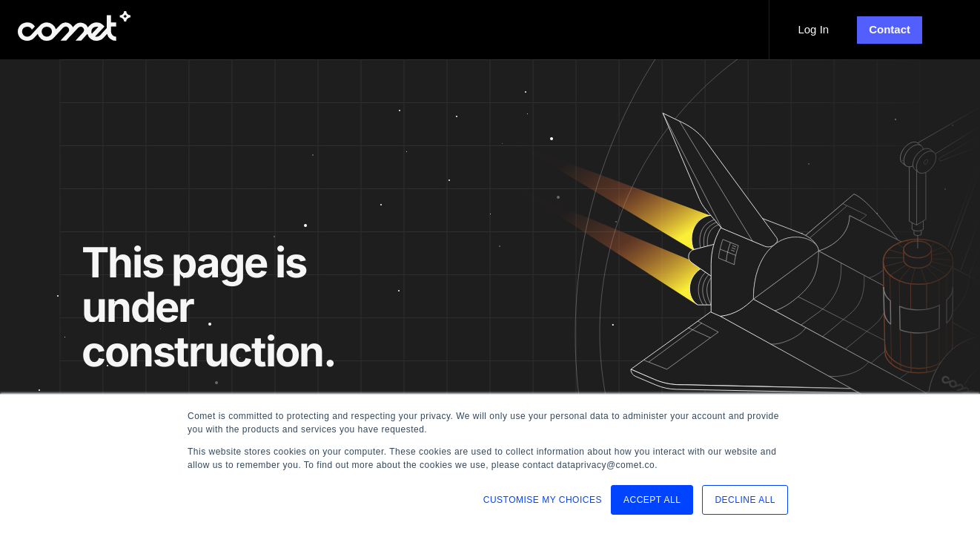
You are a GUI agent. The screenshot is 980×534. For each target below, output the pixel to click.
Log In (813, 29)
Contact (890, 29)
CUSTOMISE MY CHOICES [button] (543, 500)
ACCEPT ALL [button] (652, 500)
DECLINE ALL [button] (745, 500)
